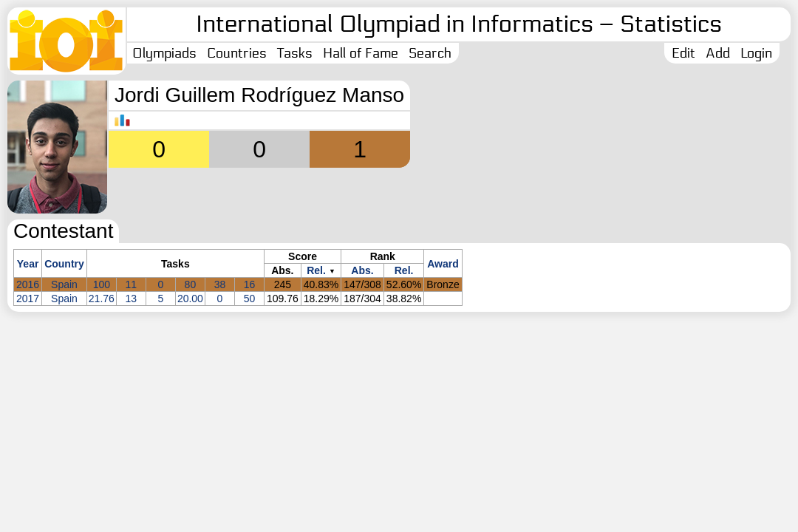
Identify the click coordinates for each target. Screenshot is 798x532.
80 (191, 284)
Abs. (362, 270)
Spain (64, 284)
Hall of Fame (361, 53)
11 (132, 284)
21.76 (102, 299)
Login (756, 53)
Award (443, 264)
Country (64, 264)
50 (250, 299)
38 (220, 284)
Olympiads (164, 53)
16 (250, 284)
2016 (28, 284)
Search (430, 53)
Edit (683, 53)
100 (102, 284)
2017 (28, 299)
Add (718, 53)
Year (28, 264)
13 (132, 299)
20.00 (190, 299)
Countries (237, 53)
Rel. (316, 270)
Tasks (295, 53)
